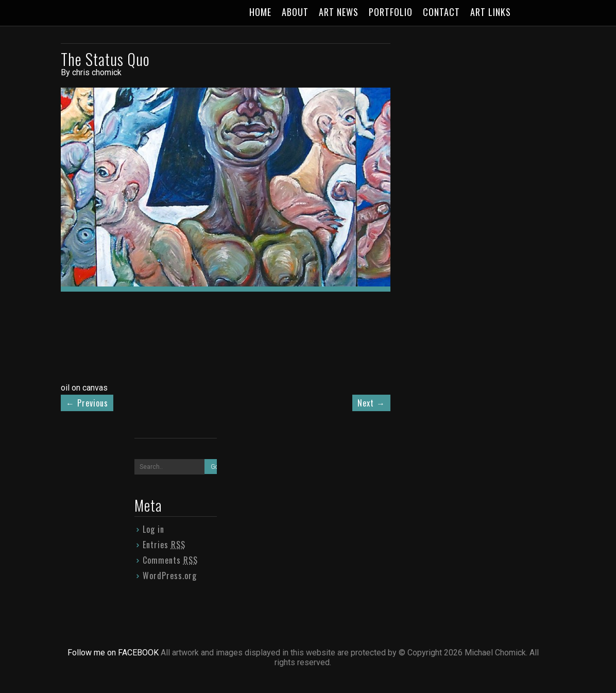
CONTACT (441, 12)
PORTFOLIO (391, 12)
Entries (164, 545)
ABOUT (295, 12)
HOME (260, 12)
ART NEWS (339, 12)
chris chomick (97, 72)
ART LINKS (491, 12)
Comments (170, 560)
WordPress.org (170, 576)
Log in (153, 529)
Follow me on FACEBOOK (114, 653)
